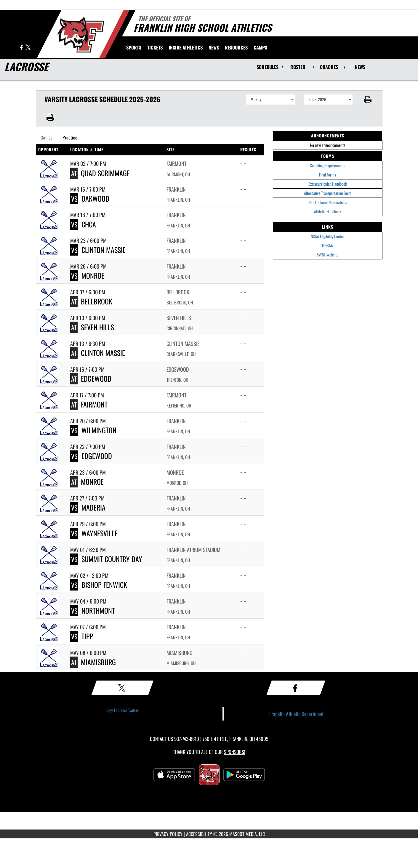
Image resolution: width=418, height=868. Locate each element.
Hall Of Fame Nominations (328, 202)
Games (47, 137)
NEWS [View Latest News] (360, 67)
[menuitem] (155, 47)
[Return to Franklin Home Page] (80, 33)
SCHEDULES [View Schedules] (268, 67)
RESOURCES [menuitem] (236, 47)
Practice (70, 137)
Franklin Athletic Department (296, 714)
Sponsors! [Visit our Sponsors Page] (234, 752)
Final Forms (327, 175)
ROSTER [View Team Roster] (298, 67)
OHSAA (327, 245)
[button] (367, 100)
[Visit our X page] (28, 48)
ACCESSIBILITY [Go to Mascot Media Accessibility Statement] (199, 834)
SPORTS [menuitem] (134, 47)
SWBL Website (327, 255)
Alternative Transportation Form (328, 193)
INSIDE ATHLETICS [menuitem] (186, 47)
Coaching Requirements (327, 165)
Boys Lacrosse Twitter (122, 710)
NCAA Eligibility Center (327, 236)
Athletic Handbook (328, 211)
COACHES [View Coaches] (329, 67)
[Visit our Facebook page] (22, 48)
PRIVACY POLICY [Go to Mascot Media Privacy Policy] (168, 834)
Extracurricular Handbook (328, 184)
